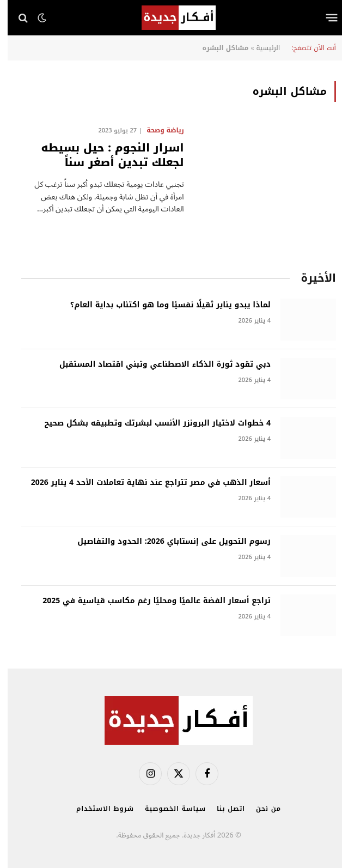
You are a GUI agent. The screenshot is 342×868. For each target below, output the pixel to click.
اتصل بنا (223, 809)
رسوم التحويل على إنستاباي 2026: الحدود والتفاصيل (166, 542)
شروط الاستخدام (97, 809)
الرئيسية (261, 48)
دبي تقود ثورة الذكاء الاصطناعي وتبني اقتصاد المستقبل (157, 365)
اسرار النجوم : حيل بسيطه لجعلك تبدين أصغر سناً (105, 155)
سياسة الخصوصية (168, 809)
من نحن (261, 809)
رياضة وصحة (158, 130)
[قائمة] (324, 18)
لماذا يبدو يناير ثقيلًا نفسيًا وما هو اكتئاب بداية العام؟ (163, 305)
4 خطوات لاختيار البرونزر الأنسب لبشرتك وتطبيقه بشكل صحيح (150, 423)
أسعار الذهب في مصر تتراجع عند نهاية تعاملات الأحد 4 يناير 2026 (143, 483)
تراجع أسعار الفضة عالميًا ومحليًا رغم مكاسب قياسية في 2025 (149, 601)
